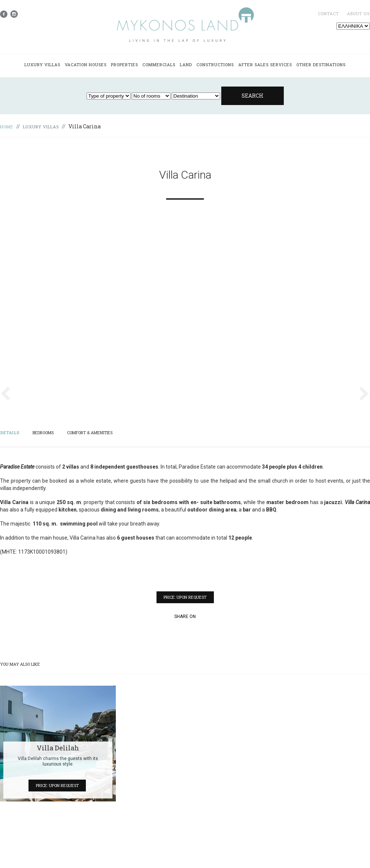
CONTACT (328, 13)
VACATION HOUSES (86, 65)
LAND (186, 65)
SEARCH (253, 96)
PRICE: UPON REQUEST (185, 597)
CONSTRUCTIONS (215, 65)
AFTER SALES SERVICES (265, 65)
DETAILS (10, 433)
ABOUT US (358, 13)
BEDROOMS (43, 433)
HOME (7, 127)
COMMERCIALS (159, 65)
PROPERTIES (125, 65)
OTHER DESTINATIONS (321, 65)
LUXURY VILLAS (42, 65)
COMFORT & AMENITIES (90, 433)
